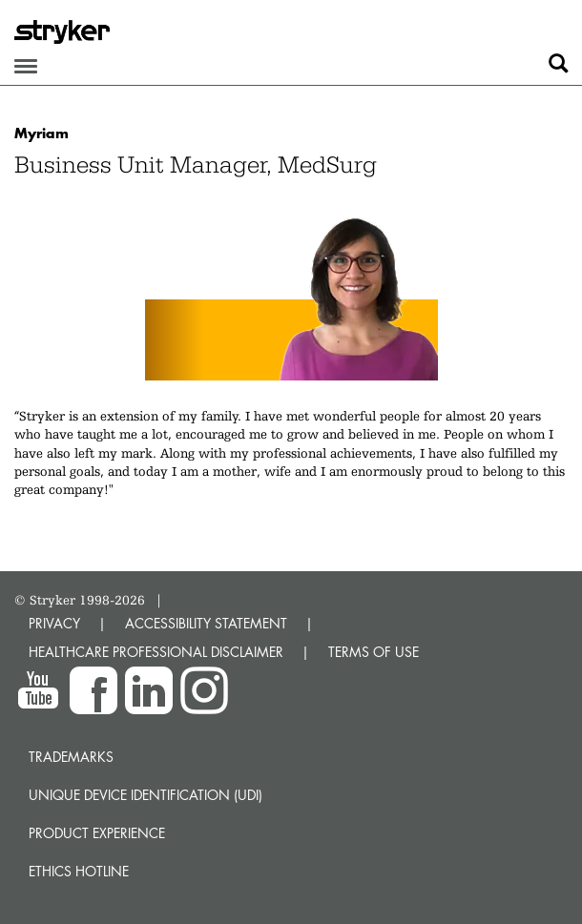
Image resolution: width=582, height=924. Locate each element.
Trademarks (71, 757)
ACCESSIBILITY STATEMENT (206, 623)
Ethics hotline (79, 871)
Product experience (97, 833)
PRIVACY (54, 623)
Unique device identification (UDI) (145, 795)
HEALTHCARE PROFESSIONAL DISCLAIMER (156, 652)
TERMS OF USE (374, 652)
